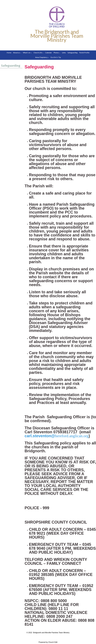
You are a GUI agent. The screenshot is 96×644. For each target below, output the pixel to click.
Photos (56, 53)
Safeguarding (73, 53)
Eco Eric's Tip (56, 57)
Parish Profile (84, 53)
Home (9, 53)
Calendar (48, 53)
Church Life (38, 53)
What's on (27, 53)
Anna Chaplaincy (41, 57)
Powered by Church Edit (48, 642)
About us (16, 53)
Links (64, 53)
